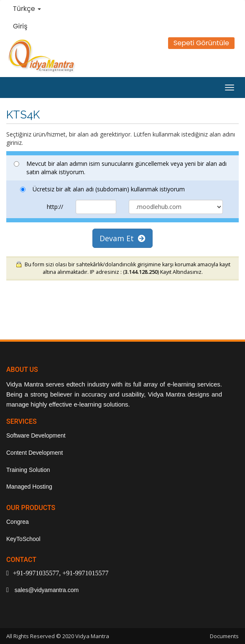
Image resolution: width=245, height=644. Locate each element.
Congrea (18, 522)
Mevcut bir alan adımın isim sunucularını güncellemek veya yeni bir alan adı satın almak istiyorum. (120, 168)
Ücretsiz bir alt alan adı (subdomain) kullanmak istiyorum (102, 189)
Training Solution (28, 470)
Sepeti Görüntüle (201, 43)
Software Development (36, 435)
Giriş (20, 26)
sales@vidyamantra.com (46, 590)
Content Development (34, 453)
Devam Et (122, 238)
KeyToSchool (23, 539)
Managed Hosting (29, 487)
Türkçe (27, 9)
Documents (224, 636)
